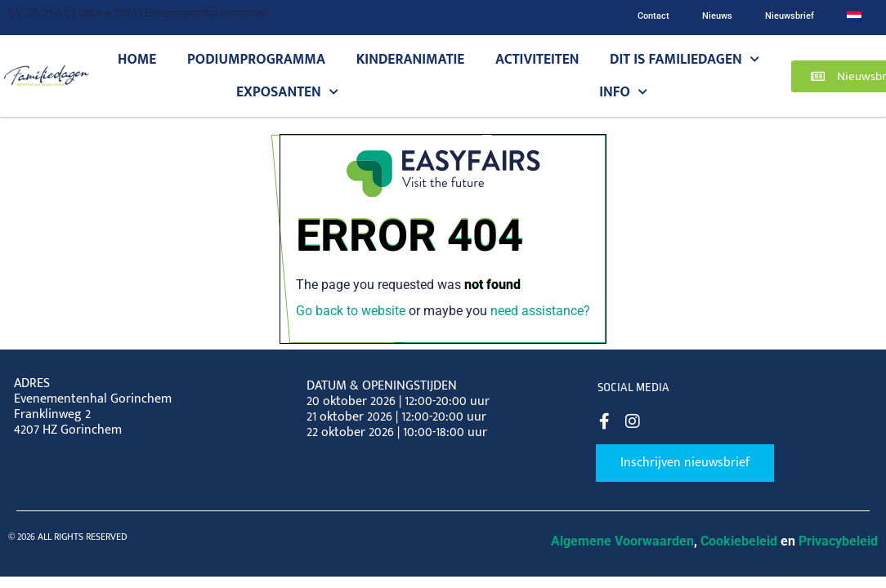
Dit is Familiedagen (685, 60)
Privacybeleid (838, 541)
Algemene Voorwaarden (622, 541)
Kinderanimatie (411, 59)
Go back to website (351, 311)
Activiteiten (537, 59)
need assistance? (540, 311)
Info (623, 92)
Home (137, 59)
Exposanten (287, 92)
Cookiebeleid (739, 541)
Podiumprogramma (256, 59)
